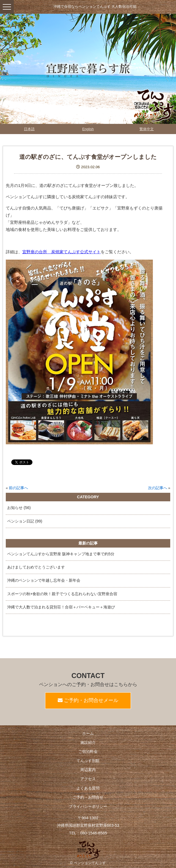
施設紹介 (88, 742)
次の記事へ (158, 488)
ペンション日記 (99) (25, 521)
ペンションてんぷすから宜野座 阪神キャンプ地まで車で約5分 (61, 554)
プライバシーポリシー (88, 806)
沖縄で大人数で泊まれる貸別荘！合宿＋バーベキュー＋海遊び (61, 607)
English (88, 129)
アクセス (88, 779)
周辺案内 (88, 770)
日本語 (29, 129)
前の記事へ (18, 488)
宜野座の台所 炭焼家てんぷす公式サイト (61, 252)
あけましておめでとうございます (36, 567)
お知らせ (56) (19, 508)
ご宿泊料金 (88, 752)
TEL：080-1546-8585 (88, 833)
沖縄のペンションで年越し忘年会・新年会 (44, 580)
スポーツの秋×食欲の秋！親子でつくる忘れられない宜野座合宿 (62, 594)
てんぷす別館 (88, 761)
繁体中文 (147, 129)
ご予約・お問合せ (88, 797)
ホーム (88, 733)
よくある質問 (88, 788)
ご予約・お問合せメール (88, 700)
